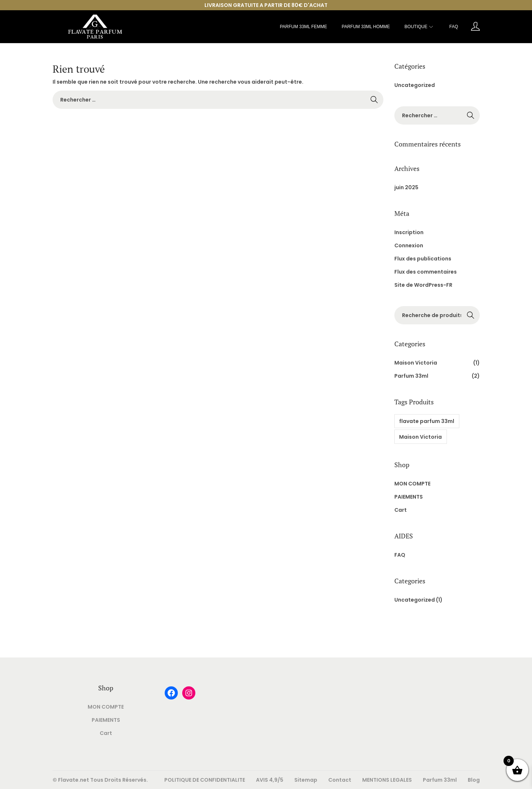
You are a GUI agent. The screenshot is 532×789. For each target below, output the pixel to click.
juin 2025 (406, 187)
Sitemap (306, 780)
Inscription (409, 232)
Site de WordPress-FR (423, 285)
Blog (474, 780)
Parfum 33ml (411, 376)
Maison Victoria (416, 363)
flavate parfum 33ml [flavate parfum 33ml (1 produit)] (427, 421)
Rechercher (470, 316)
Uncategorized (415, 85)
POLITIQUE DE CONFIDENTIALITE (205, 780)
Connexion (409, 245)
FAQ (400, 555)
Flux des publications (423, 259)
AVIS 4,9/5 (270, 780)
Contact (340, 780)
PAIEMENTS (409, 497)
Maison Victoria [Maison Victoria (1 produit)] (420, 437)
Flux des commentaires (426, 272)
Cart (401, 510)
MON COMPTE (412, 484)
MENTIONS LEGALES (387, 780)
